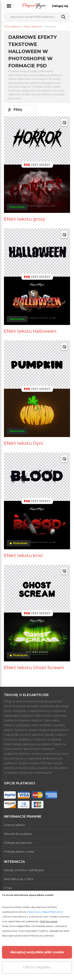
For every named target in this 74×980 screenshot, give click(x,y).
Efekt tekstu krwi (23, 556)
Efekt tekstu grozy (25, 219)
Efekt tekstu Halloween (30, 331)
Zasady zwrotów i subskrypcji (24, 870)
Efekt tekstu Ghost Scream (34, 668)
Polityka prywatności (18, 843)
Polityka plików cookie (19, 852)
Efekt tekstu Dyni (24, 443)
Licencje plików (14, 825)
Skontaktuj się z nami (19, 879)
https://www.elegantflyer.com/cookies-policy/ (28, 926)
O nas (8, 888)
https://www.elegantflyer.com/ (45, 912)
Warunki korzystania (18, 834)
